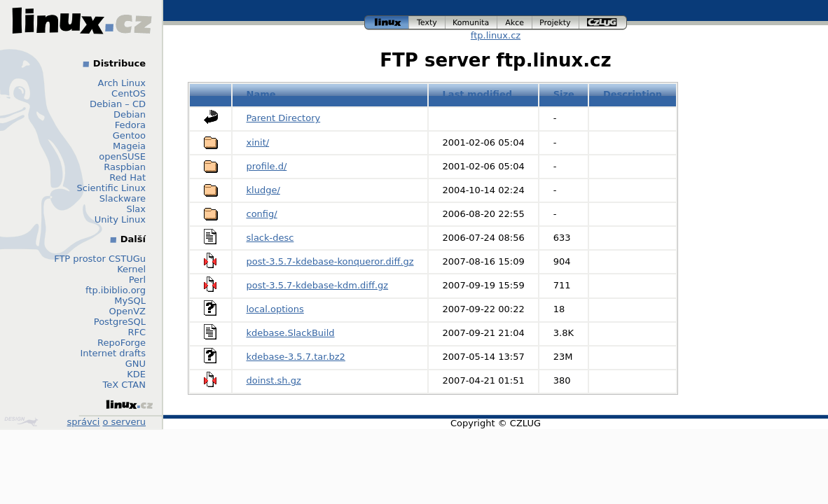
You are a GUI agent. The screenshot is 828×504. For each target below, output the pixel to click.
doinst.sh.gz (274, 380)
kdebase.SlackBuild (291, 333)
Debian (130, 114)
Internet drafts (113, 353)
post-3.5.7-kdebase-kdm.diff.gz (318, 285)
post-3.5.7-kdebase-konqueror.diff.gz (330, 261)
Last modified (478, 94)
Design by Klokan (21, 421)
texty (427, 23)
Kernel (131, 269)
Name (261, 94)
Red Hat (127, 177)
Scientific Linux (111, 188)
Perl (137, 280)
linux (387, 23)
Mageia (129, 146)
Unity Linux (120, 219)
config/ (262, 214)
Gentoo (129, 135)
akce (515, 23)
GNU (136, 364)
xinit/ (258, 142)
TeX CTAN (124, 385)
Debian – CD (118, 104)
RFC (137, 332)
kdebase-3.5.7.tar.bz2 (296, 357)
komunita (471, 23)
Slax (136, 209)
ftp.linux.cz (496, 35)
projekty (556, 23)
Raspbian (125, 167)
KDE (136, 374)
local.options (275, 309)
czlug (603, 23)
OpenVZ (127, 311)
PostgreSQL (120, 322)
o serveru (124, 422)
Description (633, 94)
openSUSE (122, 156)
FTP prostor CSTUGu (100, 259)
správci (84, 422)
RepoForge (122, 343)
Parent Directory (284, 118)
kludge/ (263, 190)
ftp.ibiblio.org (116, 290)
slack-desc (270, 238)
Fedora (130, 125)
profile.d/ (267, 166)
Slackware (123, 198)
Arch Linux (122, 83)
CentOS (129, 93)
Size (564, 94)
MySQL (130, 301)
